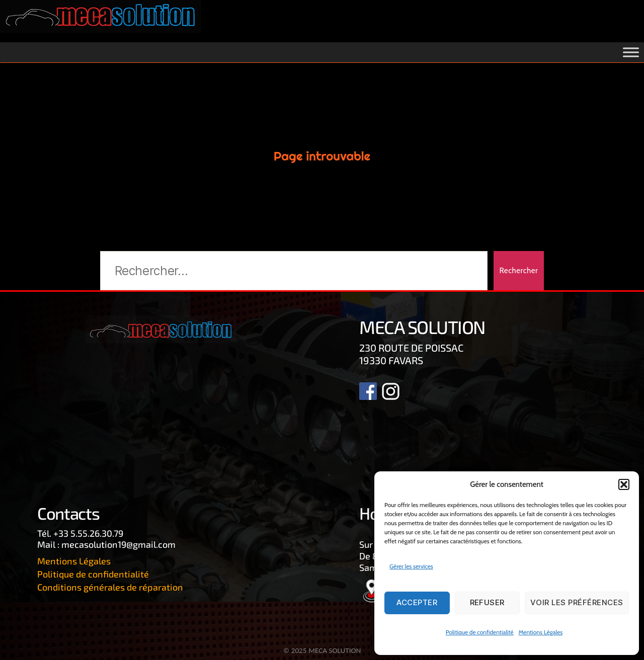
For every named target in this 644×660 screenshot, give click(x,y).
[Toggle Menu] (631, 53)
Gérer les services (411, 566)
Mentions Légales (541, 632)
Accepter (417, 602)
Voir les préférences (577, 602)
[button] (624, 484)
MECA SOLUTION (335, 650)
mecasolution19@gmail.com (118, 544)
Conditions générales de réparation (110, 587)
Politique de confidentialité (480, 632)
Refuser (488, 602)
